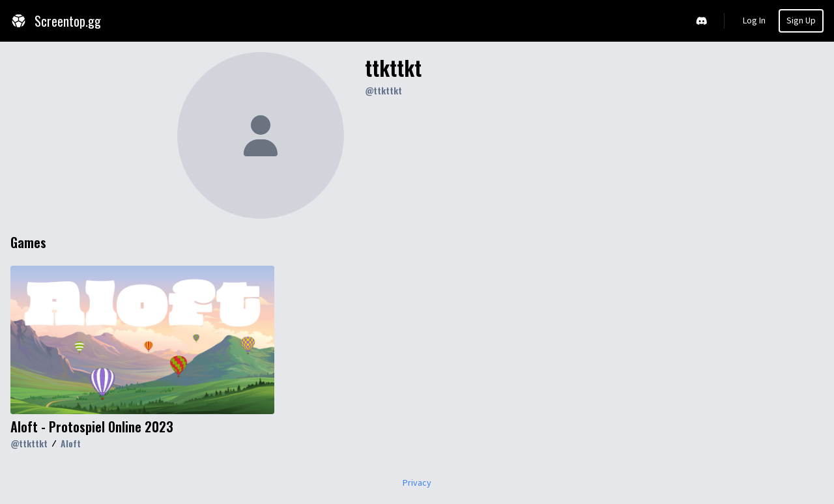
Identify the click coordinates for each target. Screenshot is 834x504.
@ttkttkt (383, 90)
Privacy (417, 483)
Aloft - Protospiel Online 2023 (92, 427)
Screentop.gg (56, 21)
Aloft (71, 443)
